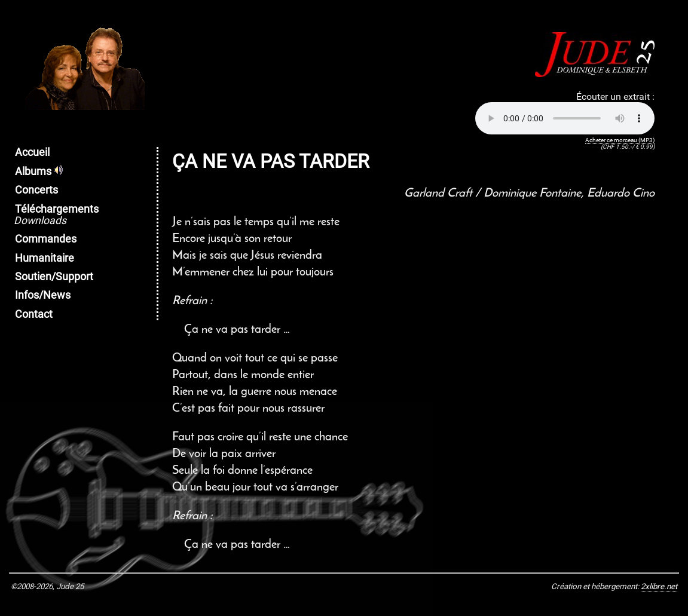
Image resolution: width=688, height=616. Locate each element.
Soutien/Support (54, 277)
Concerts (36, 190)
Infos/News (43, 295)
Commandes (46, 239)
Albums (39, 171)
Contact (34, 314)
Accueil (32, 152)
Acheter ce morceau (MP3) (620, 140)
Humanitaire (45, 258)
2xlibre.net (659, 586)
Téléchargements (56, 215)
